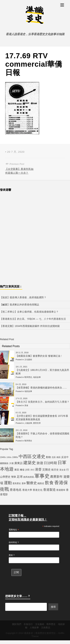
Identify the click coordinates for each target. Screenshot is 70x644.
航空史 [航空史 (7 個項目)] (55, 470)
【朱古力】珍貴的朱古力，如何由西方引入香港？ (42, 402)
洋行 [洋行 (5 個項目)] (32, 470)
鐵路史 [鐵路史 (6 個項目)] (41, 483)
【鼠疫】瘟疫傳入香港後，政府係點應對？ (23, 297)
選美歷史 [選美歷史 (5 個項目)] (17, 483)
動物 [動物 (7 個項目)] (48, 457)
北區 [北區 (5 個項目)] (54, 457)
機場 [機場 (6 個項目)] (22, 470)
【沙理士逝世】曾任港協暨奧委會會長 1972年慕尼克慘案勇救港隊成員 (42, 418)
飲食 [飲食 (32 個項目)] (49, 483)
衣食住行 (28, 624)
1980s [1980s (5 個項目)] (15, 457)
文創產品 (46, 628)
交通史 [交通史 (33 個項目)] (39, 456)
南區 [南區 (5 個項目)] (59, 457)
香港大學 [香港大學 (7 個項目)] (27, 490)
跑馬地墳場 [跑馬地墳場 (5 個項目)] (29, 477)
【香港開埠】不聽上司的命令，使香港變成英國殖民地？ (42, 435)
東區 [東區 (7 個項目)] (17, 470)
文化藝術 (28, 360)
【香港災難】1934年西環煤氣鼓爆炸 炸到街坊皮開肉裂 (30, 326)
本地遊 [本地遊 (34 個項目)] (7, 469)
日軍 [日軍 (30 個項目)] (62, 463)
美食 (26, 405)
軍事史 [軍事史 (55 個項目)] (42, 476)
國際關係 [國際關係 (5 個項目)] (4, 463)
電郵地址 (14, 530)
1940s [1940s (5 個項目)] (3, 457)
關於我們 (17, 624)
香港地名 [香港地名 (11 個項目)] (16, 490)
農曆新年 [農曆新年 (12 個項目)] (56, 477)
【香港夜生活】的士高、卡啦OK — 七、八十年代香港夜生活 (33, 319)
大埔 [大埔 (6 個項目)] (11, 463)
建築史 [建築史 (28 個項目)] (30, 463)
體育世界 (37, 423)
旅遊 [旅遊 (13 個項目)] (40, 463)
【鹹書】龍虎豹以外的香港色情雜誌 (20, 305)
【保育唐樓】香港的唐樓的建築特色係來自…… (41, 388)
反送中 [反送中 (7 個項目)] (65, 457)
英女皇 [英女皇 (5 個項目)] (63, 470)
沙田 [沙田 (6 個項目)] (27, 470)
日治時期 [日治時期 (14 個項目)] (50, 463)
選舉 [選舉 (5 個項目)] (24, 483)
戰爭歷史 (28, 377)
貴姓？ (12, 555)
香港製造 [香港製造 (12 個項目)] (49, 490)
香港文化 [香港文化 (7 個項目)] (38, 490)
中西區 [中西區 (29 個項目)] (25, 456)
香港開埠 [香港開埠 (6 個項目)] (61, 490)
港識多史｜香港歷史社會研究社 (40, 633)
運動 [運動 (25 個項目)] (8, 483)
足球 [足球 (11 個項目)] (20, 477)
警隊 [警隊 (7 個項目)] (14, 477)
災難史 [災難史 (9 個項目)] (46, 470)
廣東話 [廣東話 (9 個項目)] (18, 463)
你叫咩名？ (14, 542)
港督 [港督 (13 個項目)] (38, 469)
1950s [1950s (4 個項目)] (9, 457)
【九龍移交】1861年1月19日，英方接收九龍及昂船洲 (42, 372)
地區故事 (37, 377)
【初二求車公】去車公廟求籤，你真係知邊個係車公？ (29, 312)
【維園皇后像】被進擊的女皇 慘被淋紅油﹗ (39, 356)
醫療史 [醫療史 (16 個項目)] (32, 483)
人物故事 (28, 423)
